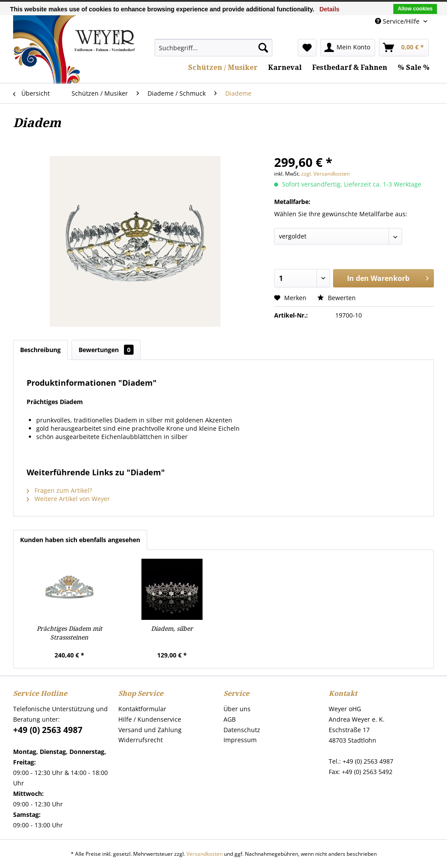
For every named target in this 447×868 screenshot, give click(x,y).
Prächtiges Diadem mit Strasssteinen (69, 633)
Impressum (240, 740)
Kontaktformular (142, 709)
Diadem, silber (172, 629)
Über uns (237, 709)
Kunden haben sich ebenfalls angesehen (80, 540)
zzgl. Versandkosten (325, 174)
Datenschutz (242, 730)
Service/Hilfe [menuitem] (398, 21)
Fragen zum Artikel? (59, 490)
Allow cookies (415, 9)
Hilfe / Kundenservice (150, 719)
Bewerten (337, 298)
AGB (230, 719)
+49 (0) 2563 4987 (48, 730)
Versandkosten (205, 854)
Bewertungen (106, 350)
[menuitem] (213, 48)
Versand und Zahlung (150, 730)
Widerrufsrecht (141, 740)
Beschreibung (40, 350)
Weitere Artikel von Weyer (68, 499)
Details (330, 9)
